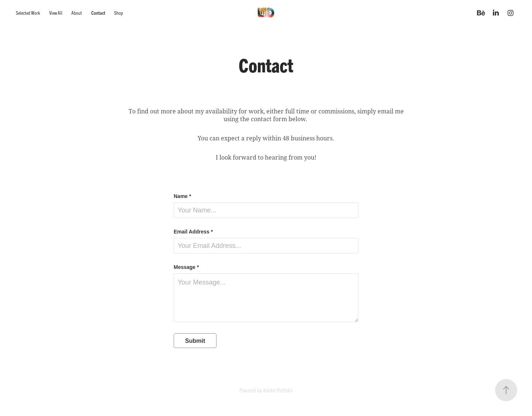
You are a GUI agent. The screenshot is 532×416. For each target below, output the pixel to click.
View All (56, 13)
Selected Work (28, 13)
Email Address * (193, 232)
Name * (182, 196)
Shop (119, 13)
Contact (98, 13)
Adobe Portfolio (278, 390)
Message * (186, 267)
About (77, 13)
